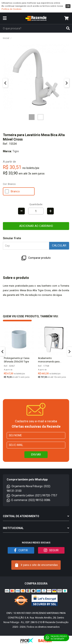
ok (68, 6)
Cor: (9, 184)
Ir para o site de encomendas (36, 565)
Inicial (6, 38)
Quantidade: (36, 204)
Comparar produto (36, 258)
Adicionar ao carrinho (36, 226)
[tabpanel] (36, 77)
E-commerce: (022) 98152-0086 (29, 500)
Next (67, 83)
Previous (5, 83)
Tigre (16, 151)
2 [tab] (41, 117)
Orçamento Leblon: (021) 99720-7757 (32, 495)
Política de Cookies (11, 9)
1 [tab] (32, 117)
